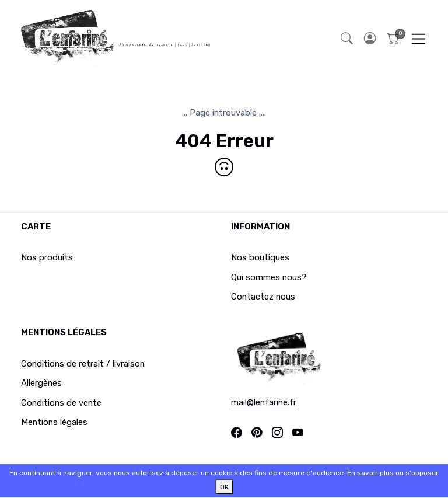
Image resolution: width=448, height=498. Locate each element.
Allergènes (41, 383)
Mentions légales (54, 422)
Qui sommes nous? (269, 277)
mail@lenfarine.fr (264, 402)
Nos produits (47, 257)
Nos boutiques (260, 257)
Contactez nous (263, 297)
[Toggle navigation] (419, 39)
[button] (370, 39)
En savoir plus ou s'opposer (393, 473)
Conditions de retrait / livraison (83, 364)
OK (224, 487)
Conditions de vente (61, 403)
